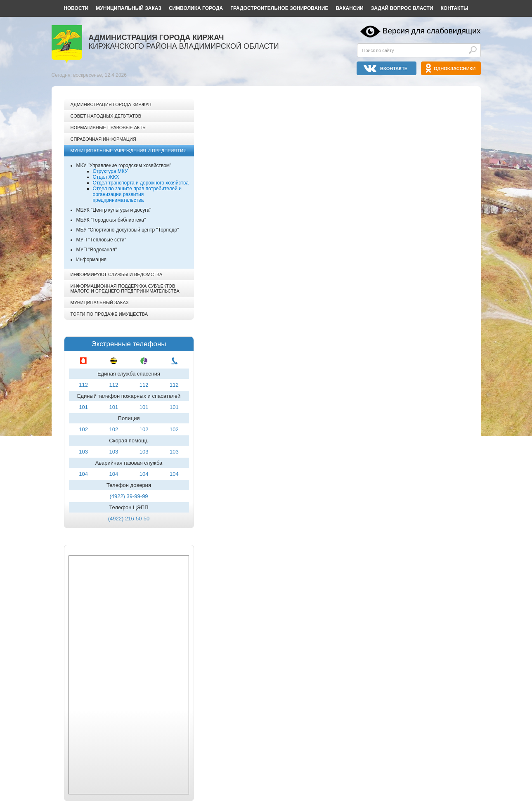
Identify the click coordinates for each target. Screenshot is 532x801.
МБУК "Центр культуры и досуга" (114, 210)
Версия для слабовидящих (432, 31)
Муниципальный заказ (129, 8)
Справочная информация (103, 139)
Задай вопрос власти (402, 8)
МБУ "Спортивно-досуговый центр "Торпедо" (128, 230)
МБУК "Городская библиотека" (111, 220)
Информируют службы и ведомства (117, 274)
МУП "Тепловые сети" (101, 240)
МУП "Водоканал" (97, 250)
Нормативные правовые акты (109, 128)
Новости (76, 8)
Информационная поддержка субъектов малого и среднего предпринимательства (125, 288)
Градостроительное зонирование (279, 8)
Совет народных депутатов (106, 116)
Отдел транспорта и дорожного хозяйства (141, 183)
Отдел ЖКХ (106, 177)
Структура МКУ (110, 171)
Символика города (196, 8)
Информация (91, 260)
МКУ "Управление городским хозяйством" (124, 165)
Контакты (455, 8)
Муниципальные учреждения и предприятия (129, 151)
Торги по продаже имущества (109, 314)
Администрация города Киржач (111, 104)
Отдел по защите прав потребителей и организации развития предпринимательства (137, 194)
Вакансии (349, 8)
